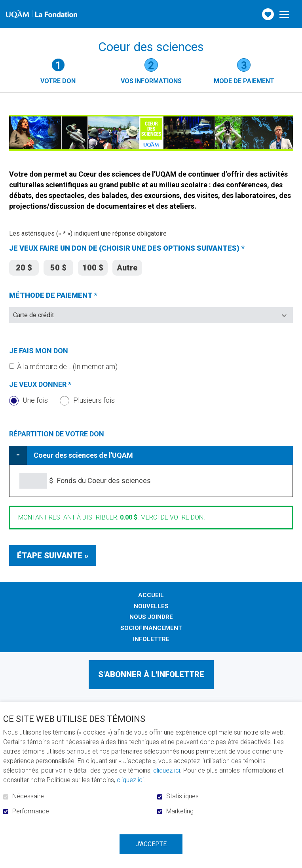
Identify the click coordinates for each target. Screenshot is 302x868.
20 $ (24, 266)
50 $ (58, 266)
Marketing (180, 811)
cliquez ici (167, 770)
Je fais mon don (39, 351)
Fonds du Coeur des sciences (104, 481)
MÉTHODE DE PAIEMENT (66, 295)
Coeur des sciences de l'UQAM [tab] (83, 455)
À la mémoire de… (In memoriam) (67, 367)
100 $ (93, 266)
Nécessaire (28, 796)
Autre (127, 266)
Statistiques (182, 796)
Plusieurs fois (87, 400)
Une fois (28, 400)
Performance (31, 811)
